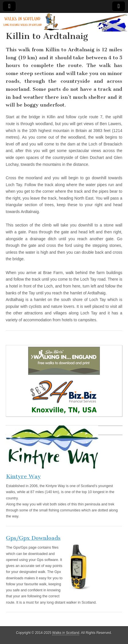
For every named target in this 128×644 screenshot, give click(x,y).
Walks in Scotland (66, 633)
